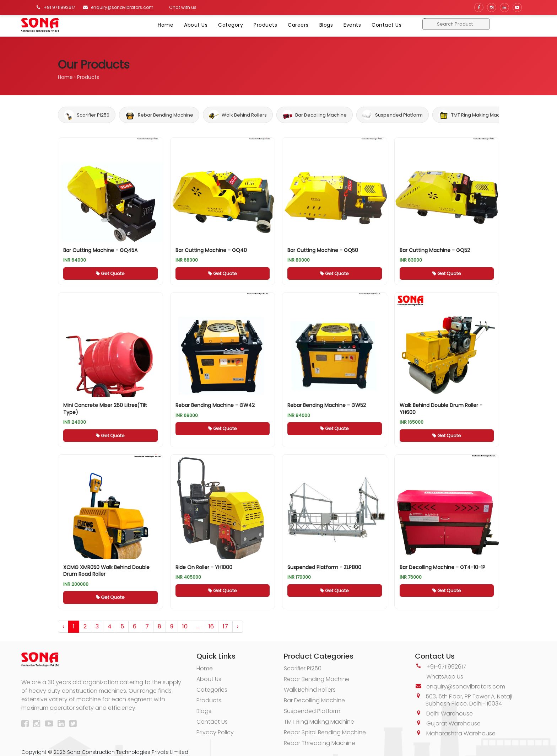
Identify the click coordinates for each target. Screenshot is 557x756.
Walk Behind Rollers (238, 115)
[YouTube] (50, 725)
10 (185, 626)
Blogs (326, 25)
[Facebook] (26, 725)
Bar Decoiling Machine (315, 115)
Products (265, 25)
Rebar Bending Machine (159, 115)
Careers (298, 25)
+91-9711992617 (446, 667)
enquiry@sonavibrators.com (466, 687)
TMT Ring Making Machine (474, 115)
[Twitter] (74, 725)
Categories (212, 690)
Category (231, 25)
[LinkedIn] (63, 725)
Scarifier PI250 (87, 115)
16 (211, 626)
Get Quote (110, 274)
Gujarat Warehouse (453, 723)
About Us (196, 25)
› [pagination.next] (238, 626)
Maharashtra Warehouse (461, 733)
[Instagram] (38, 725)
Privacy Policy (215, 732)
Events (352, 25)
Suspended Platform (393, 115)
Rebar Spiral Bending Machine (325, 732)
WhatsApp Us (445, 677)
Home (166, 25)
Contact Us (386, 25)
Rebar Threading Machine (320, 743)
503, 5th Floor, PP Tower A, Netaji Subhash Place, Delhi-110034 (469, 700)
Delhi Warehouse (450, 714)
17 (225, 626)
